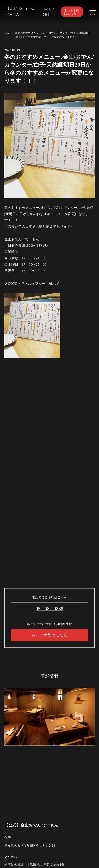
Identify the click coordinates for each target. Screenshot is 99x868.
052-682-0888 (49, 12)
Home (7, 33)
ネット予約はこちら (72, 12)
